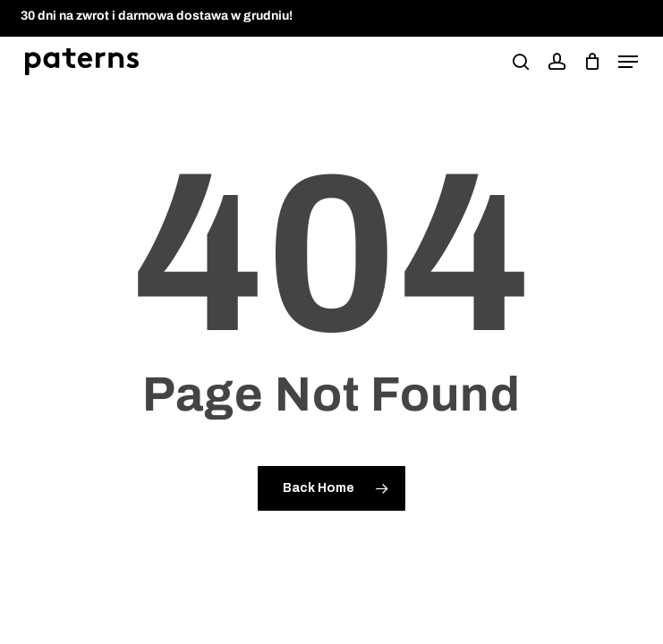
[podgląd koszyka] (592, 62)
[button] (628, 62)
